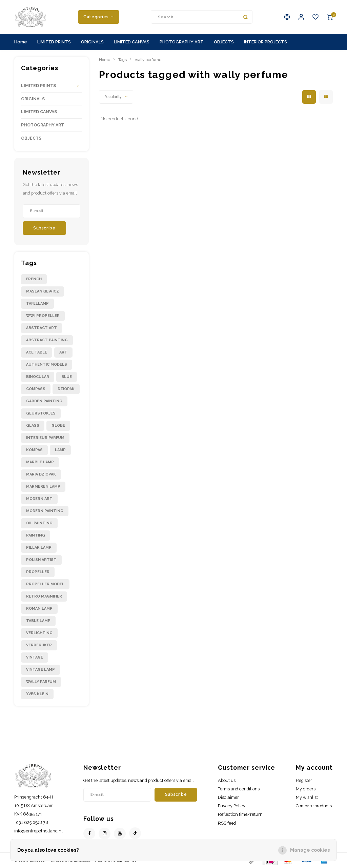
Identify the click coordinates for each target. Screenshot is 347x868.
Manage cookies (310, 850)
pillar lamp (39, 548)
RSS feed (227, 823)
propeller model (45, 584)
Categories (99, 17)
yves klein (37, 694)
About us (227, 780)
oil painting (39, 523)
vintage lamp (40, 670)
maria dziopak (41, 474)
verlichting (39, 633)
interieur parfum (45, 438)
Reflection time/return (240, 814)
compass (36, 389)
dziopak (66, 389)
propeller (38, 572)
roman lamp (39, 609)
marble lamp (40, 462)
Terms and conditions (239, 789)
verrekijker (39, 645)
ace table (37, 352)
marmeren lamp (43, 487)
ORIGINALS (92, 42)
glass (33, 426)
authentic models (47, 365)
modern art (39, 499)
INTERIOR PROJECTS (266, 42)
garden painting (44, 401)
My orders (306, 789)
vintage (35, 657)
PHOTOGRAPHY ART (182, 42)
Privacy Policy (232, 806)
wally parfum (41, 682)
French (34, 279)
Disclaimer (228, 797)
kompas (34, 450)
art (63, 352)
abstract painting (47, 340)
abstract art (42, 328)
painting (36, 535)
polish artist (41, 560)
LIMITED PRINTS (54, 42)
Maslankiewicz (43, 291)
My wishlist (307, 797)
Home (21, 42)
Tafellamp (37, 304)
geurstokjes (41, 413)
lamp (60, 450)
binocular (38, 377)
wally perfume (148, 60)
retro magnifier (44, 596)
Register (304, 780)
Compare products (314, 806)
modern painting (45, 511)
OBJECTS (224, 42)
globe (58, 426)
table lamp (38, 621)
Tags (123, 60)
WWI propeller (43, 316)
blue (67, 377)
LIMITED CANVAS (132, 42)
